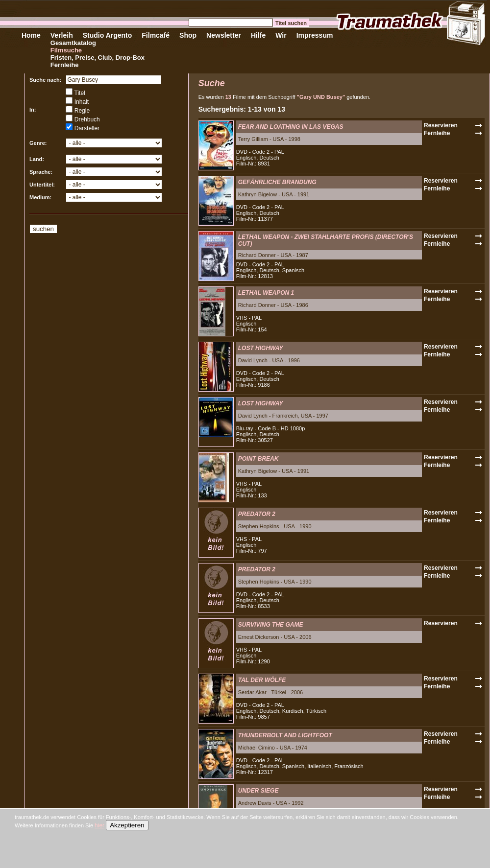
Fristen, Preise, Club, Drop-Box (98, 58)
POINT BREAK (258, 459)
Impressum (315, 35)
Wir (281, 35)
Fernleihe (65, 65)
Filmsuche (66, 50)
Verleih (62, 35)
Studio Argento (108, 35)
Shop (188, 35)
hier (99, 825)
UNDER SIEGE (258, 791)
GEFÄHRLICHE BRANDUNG (277, 182)
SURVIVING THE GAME (271, 625)
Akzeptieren (127, 825)
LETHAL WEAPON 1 (266, 293)
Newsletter (224, 35)
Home (31, 35)
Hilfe (258, 35)
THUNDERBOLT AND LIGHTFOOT (285, 735)
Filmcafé (156, 35)
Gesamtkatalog (73, 43)
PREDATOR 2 (257, 514)
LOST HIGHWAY (261, 348)
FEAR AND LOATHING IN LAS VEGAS (291, 127)
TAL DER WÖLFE (262, 680)
